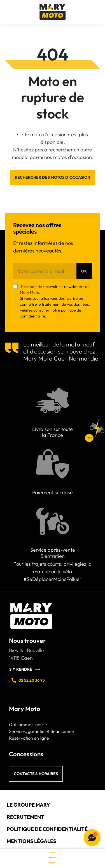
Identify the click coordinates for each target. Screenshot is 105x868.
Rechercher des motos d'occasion (53, 177)
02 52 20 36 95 (28, 680)
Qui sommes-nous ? (28, 724)
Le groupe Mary (28, 805)
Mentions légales (32, 841)
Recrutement (25, 817)
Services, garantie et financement (42, 731)
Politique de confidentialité (47, 829)
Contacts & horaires (36, 774)
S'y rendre (25, 669)
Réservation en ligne (29, 738)
